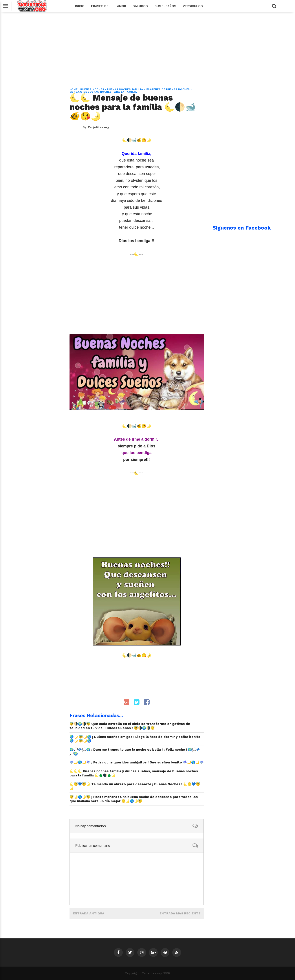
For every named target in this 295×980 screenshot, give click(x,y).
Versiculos (193, 6)
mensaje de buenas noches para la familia (103, 92)
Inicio (80, 6)
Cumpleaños (165, 6)
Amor (122, 6)
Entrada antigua (89, 913)
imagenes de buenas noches (168, 89)
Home (74, 89)
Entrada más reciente (180, 913)
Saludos (140, 6)
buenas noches (92, 89)
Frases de (101, 6)
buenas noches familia (125, 89)
